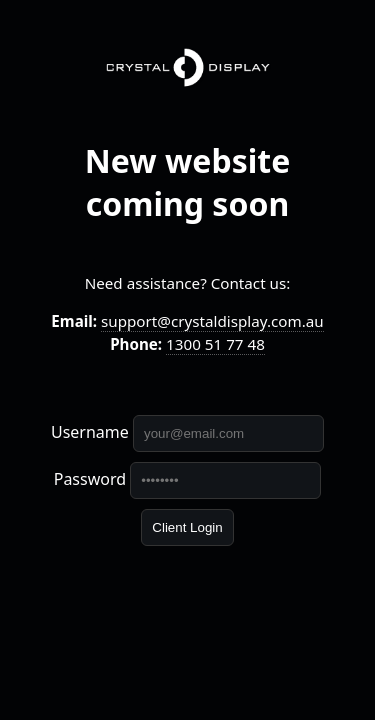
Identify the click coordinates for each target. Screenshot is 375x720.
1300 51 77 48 (215, 344)
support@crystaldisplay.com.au (212, 321)
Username (90, 432)
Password (90, 479)
